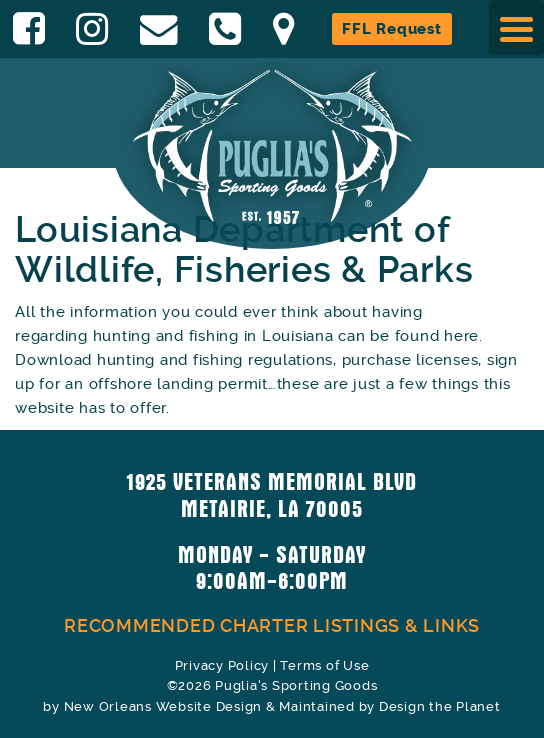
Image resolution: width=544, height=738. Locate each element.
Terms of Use (324, 665)
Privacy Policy (222, 665)
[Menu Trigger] (516, 27)
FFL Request (391, 29)
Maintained (317, 706)
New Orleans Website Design (163, 706)
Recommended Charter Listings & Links (272, 625)
